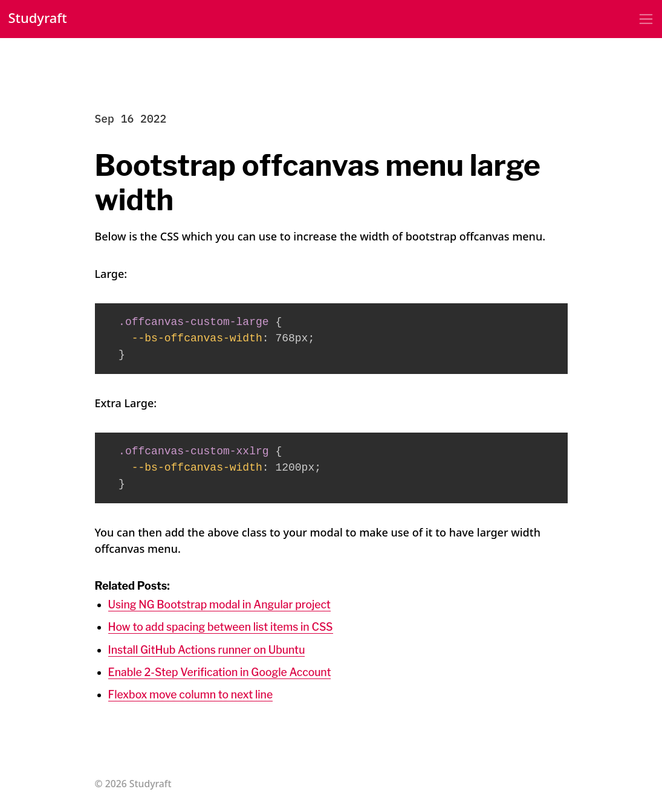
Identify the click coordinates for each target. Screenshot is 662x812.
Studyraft (39, 19)
